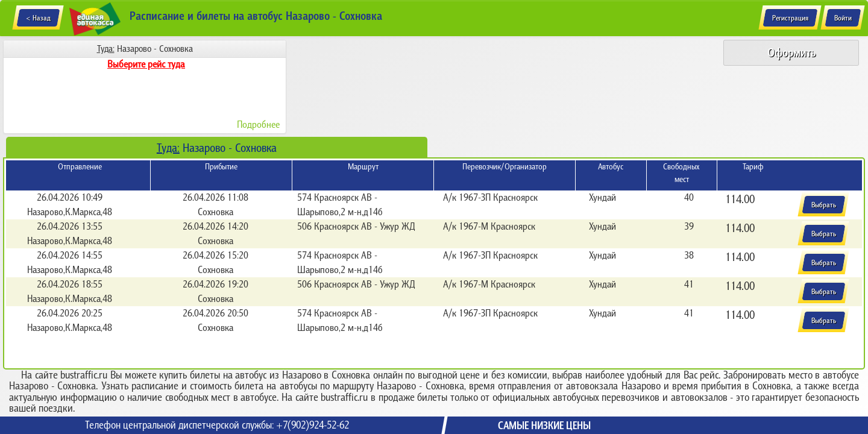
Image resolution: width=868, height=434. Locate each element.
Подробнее (258, 124)
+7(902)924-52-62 (313, 425)
